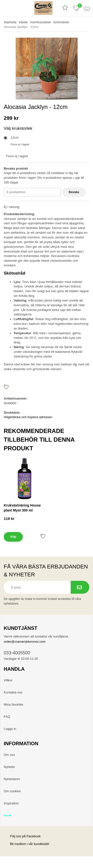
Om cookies (12, 791)
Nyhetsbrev (12, 779)
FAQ (7, 717)
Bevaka (74, 192)
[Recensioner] (65, 8)
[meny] (6, 8)
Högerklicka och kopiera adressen (28, 417)
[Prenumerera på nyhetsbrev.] (80, 587)
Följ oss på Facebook (22, 836)
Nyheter (9, 767)
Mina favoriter (14, 704)
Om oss (9, 755)
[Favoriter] (76, 8)
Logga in (10, 729)
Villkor (8, 680)
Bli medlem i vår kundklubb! (30, 844)
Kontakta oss (13, 692)
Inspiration (11, 803)
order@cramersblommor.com (25, 642)
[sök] (17, 8)
